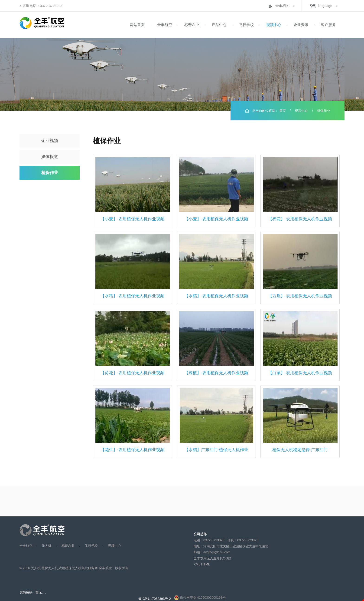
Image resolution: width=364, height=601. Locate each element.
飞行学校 (246, 25)
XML (197, 564)
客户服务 (328, 25)
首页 (283, 111)
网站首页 (137, 25)
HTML (205, 564)
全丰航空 (165, 25)
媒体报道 (50, 157)
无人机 (46, 546)
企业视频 (50, 141)
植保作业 (50, 173)
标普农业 (192, 25)
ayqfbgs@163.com (217, 552)
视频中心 (274, 25)
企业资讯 (301, 25)
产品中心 (219, 25)
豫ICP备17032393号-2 (155, 599)
